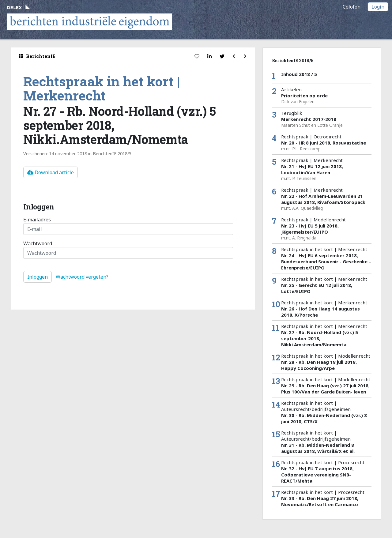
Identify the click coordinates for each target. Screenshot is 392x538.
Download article (51, 172)
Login (378, 7)
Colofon (352, 7)
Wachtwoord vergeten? (82, 277)
